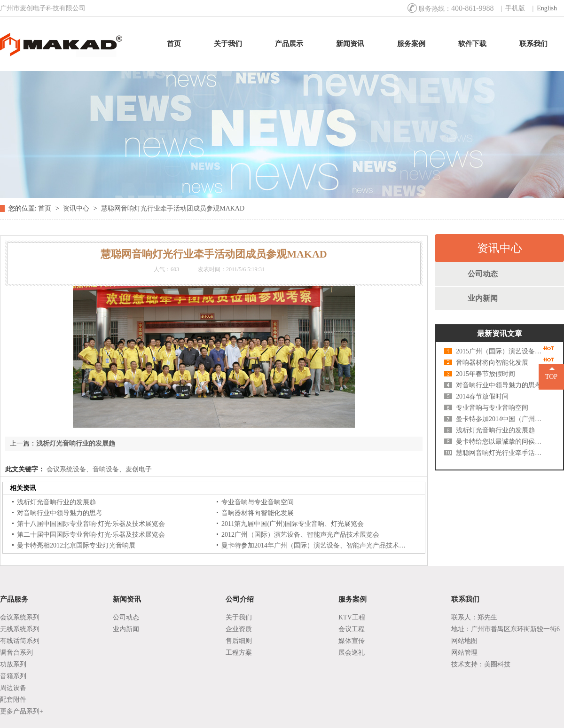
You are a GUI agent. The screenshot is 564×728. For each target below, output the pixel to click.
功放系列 (13, 664)
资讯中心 (77, 208)
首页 (174, 44)
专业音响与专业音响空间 (258, 502)
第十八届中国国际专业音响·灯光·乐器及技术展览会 (91, 524)
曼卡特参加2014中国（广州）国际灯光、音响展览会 (501, 419)
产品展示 (289, 44)
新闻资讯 (350, 44)
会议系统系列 (20, 617)
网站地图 (464, 641)
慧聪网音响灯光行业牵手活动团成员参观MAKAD (173, 208)
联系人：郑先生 (474, 617)
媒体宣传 (352, 641)
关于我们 (228, 44)
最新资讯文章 (500, 333)
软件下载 (472, 44)
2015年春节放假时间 (486, 374)
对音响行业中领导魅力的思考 (60, 513)
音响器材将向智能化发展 (258, 513)
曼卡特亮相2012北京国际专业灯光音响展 (76, 545)
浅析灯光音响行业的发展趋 (76, 443)
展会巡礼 (352, 653)
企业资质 (239, 629)
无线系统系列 (20, 629)
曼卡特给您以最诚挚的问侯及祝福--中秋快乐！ (501, 442)
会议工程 (352, 629)
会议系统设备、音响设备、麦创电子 (98, 469)
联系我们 (533, 44)
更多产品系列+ (22, 711)
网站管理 (464, 653)
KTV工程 (352, 617)
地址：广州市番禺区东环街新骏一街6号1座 (505, 630)
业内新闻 (483, 298)
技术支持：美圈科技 (481, 664)
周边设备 (13, 688)
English (547, 8)
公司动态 (483, 274)
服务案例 (411, 44)
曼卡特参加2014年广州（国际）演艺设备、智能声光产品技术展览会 (320, 545)
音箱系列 (13, 676)
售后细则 (239, 641)
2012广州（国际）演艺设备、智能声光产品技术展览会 (300, 535)
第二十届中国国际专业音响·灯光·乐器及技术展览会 (91, 535)
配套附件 (13, 700)
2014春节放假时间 (482, 396)
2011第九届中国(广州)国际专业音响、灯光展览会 (293, 524)
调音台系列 (16, 653)
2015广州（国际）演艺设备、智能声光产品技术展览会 (501, 351)
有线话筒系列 (20, 641)
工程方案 (239, 653)
